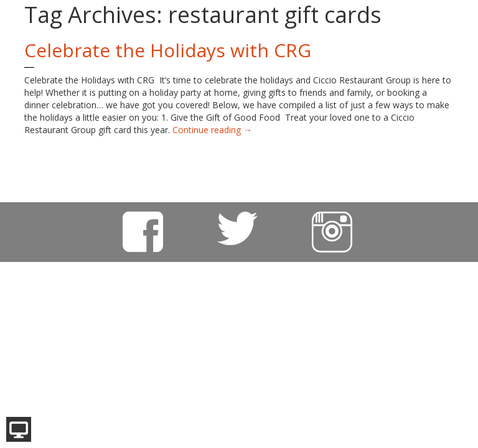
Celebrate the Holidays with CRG (168, 50)
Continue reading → (212, 130)
